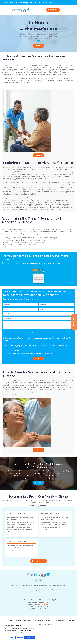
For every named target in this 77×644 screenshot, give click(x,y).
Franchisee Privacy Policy (33, 345)
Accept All (30, 638)
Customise (10, 638)
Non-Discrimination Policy (43, 620)
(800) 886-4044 (14, 350)
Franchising (71, 620)
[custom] (36, 580)
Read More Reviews (38, 561)
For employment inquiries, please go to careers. (24, 299)
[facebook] (41, 580)
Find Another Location (45, 3)
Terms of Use (60, 620)
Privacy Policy (8, 620)
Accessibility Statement (24, 620)
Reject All (20, 638)
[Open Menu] (64, 10)
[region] (20, 632)
